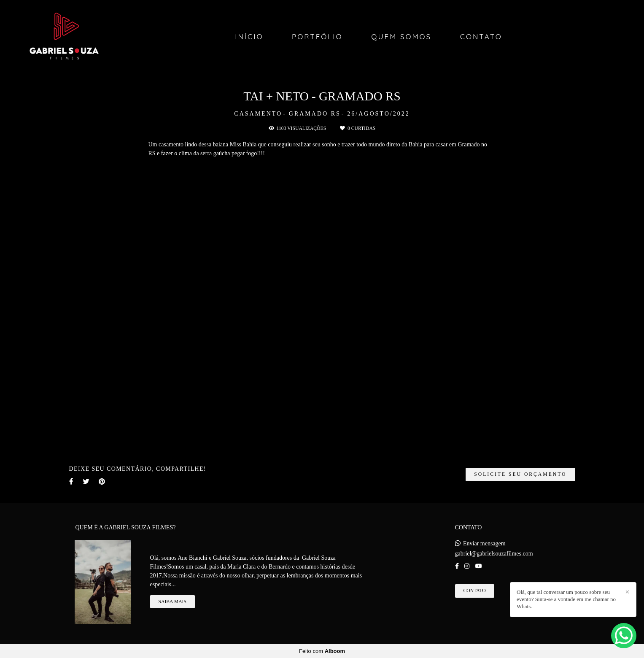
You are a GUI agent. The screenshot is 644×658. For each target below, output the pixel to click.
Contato (481, 36)
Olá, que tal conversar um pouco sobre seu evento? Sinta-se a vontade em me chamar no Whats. (566, 599)
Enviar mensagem (484, 544)
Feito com (322, 651)
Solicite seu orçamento (520, 474)
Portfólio (317, 36)
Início (249, 36)
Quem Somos (401, 36)
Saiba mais (172, 602)
